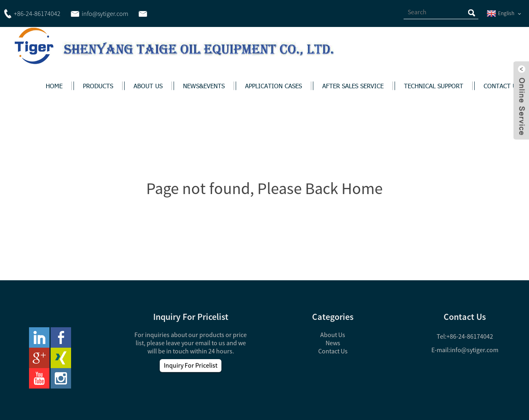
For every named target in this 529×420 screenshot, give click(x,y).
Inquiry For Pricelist (191, 365)
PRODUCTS (98, 86)
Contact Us (333, 351)
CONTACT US (502, 86)
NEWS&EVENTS (204, 86)
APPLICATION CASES (273, 86)
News (333, 343)
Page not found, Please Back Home (264, 188)
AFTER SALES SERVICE (353, 86)
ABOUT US (148, 86)
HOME (54, 86)
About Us (333, 335)
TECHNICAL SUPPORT (434, 86)
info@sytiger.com (474, 350)
